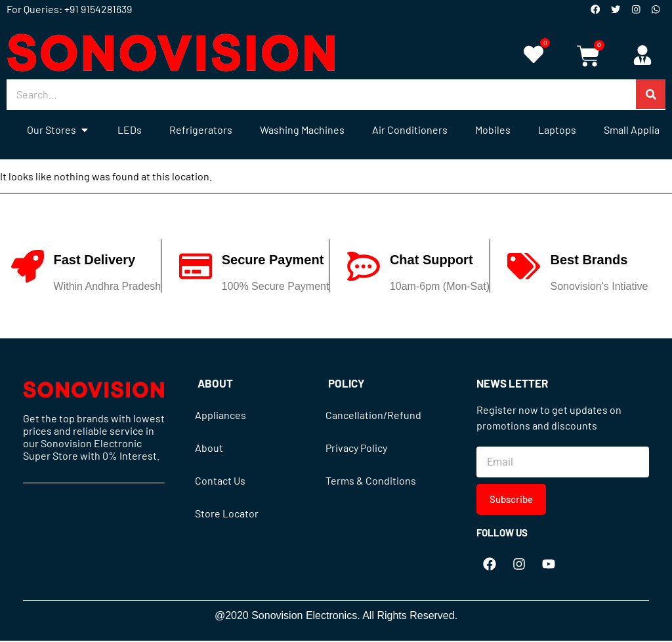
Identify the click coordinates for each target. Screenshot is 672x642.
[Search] (651, 95)
